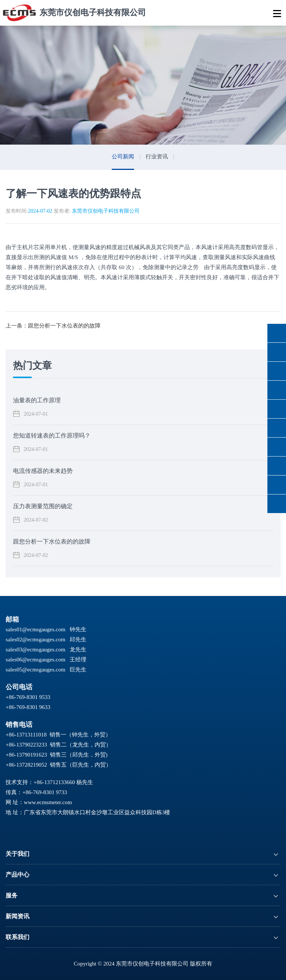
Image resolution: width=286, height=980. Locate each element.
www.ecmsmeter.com (48, 802)
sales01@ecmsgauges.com (35, 629)
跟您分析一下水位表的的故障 (52, 541)
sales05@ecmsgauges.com (35, 670)
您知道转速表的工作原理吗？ (52, 436)
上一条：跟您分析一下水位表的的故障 (53, 326)
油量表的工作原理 (37, 400)
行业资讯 (157, 157)
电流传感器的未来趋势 (43, 471)
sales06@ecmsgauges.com (35, 660)
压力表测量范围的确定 (43, 506)
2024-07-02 (40, 211)
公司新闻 (123, 157)
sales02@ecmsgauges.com (35, 639)
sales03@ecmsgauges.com (35, 649)
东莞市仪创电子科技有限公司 (105, 211)
